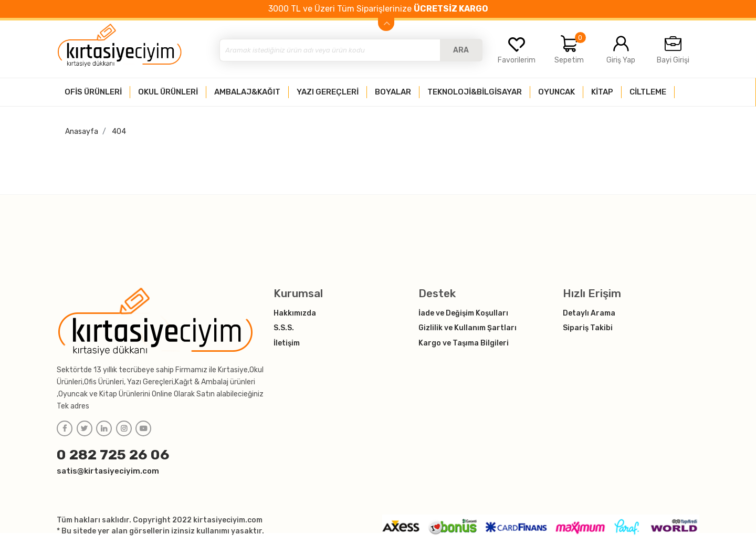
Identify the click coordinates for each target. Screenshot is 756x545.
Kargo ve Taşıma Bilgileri (464, 343)
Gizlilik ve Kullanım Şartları (468, 328)
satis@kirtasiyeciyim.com (108, 471)
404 (119, 132)
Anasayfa (82, 132)
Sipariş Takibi (588, 328)
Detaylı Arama (589, 313)
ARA (461, 50)
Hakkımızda (295, 313)
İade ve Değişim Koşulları (463, 313)
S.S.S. (284, 328)
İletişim (287, 343)
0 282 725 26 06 (113, 455)
